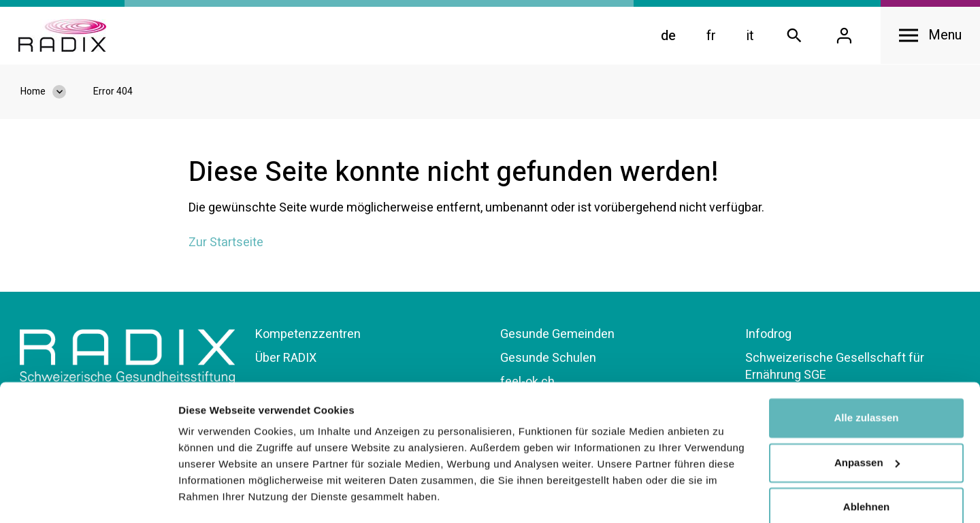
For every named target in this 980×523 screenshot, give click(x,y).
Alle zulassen (866, 380)
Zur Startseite (226, 245)
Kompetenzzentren (308, 337)
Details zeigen (213, 496)
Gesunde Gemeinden (557, 337)
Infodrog (768, 337)
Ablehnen (866, 469)
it (746, 37)
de (664, 37)
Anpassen (867, 424)
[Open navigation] (928, 37)
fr (707, 37)
